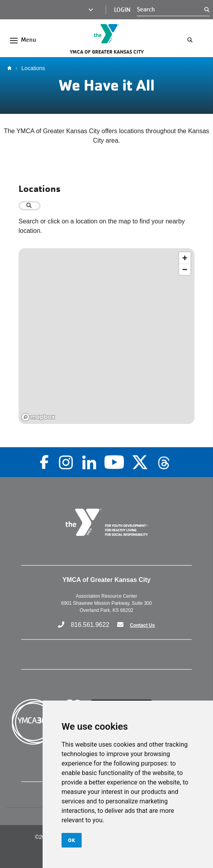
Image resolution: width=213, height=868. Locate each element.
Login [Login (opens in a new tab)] (122, 10)
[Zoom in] (185, 258)
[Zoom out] (185, 269)
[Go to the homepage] (106, 34)
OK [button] (72, 840)
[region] (106, 336)
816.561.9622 (90, 625)
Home (11, 68)
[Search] (171, 9)
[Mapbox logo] (38, 417)
